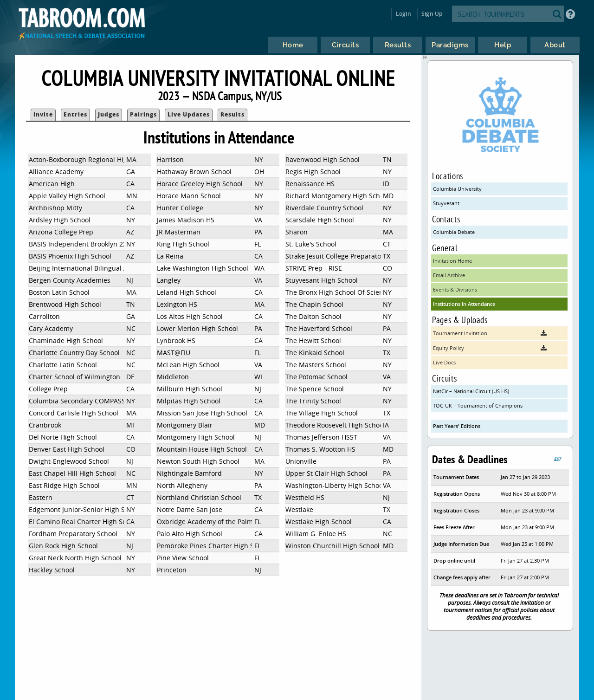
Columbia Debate (454, 232)
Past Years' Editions (457, 426)
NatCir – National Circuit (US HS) (471, 391)
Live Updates (189, 114)
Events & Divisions (455, 289)
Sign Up (432, 14)
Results (232, 114)
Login (404, 14)
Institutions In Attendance (464, 304)
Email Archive (449, 275)
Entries (75, 114)
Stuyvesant (446, 203)
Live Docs (444, 362)
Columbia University (457, 189)
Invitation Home (452, 261)
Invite (43, 114)
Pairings (143, 114)
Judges (109, 114)
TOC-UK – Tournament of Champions (478, 405)
